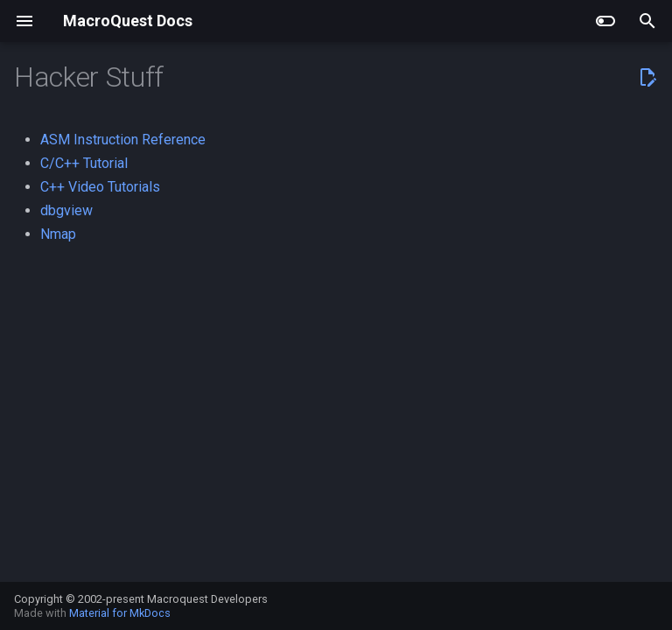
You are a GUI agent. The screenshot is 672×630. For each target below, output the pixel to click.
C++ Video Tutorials (100, 187)
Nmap (58, 234)
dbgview (66, 210)
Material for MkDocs (120, 613)
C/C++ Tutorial (84, 163)
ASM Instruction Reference (123, 140)
